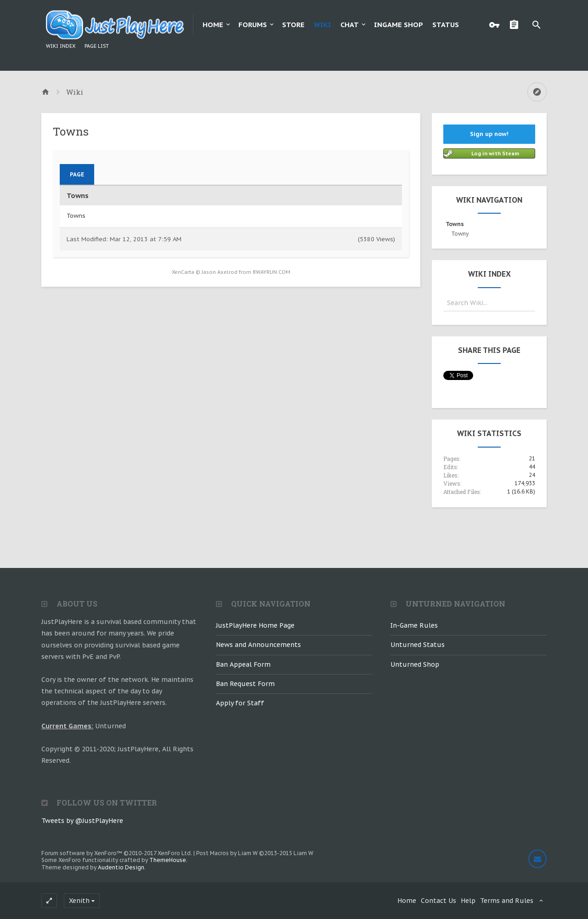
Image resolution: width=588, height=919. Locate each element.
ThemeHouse (168, 860)
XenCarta (183, 272)
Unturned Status (418, 645)
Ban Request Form (245, 684)
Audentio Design (121, 867)
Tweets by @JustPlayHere (82, 821)
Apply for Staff (240, 703)
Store (293, 25)
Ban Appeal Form (243, 664)
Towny (460, 234)
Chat (350, 25)
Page (77, 174)
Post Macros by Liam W (255, 853)
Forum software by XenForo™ (117, 853)
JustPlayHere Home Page (255, 625)
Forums (253, 25)
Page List (97, 46)
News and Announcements (258, 645)
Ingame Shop (399, 25)
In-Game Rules (414, 625)
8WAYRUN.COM (271, 272)
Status (446, 25)
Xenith (79, 901)
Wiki (322, 25)
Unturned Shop (415, 664)
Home (213, 25)
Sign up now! (489, 134)
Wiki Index (61, 46)
